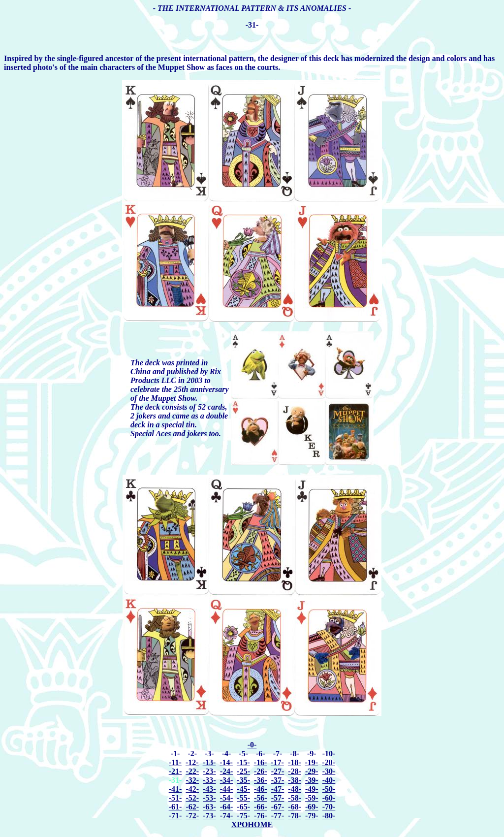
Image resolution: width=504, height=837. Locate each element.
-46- (261, 789)
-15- (243, 762)
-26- (261, 771)
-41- (175, 789)
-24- (227, 771)
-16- (261, 762)
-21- (175, 771)
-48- (295, 789)
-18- (295, 762)
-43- (209, 789)
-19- (312, 762)
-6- (261, 754)
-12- (192, 762)
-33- (209, 780)
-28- (295, 771)
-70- (329, 807)
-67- (278, 807)
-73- (209, 816)
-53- (209, 798)
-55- (243, 798)
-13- (209, 762)
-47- (278, 789)
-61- (175, 807)
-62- (192, 807)
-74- (227, 816)
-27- (278, 771)
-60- (329, 798)
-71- (175, 816)
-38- (295, 780)
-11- (175, 762)
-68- (295, 807)
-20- (329, 762)
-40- (329, 780)
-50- (329, 789)
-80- (329, 816)
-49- (312, 789)
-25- (243, 771)
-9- (312, 754)
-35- (243, 780)
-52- (192, 798)
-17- (277, 762)
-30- (329, 771)
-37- (278, 780)
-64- (227, 807)
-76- (261, 816)
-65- (243, 807)
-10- (329, 754)
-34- (227, 780)
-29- (312, 771)
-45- (243, 789)
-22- (192, 771)
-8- (295, 754)
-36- (261, 780)
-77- (278, 816)
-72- (192, 816)
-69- (312, 807)
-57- (278, 798)
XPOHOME (252, 824)
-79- (312, 816)
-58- (295, 798)
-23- (209, 771)
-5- (243, 754)
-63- (209, 807)
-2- (192, 754)
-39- (312, 780)
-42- (192, 789)
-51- (175, 798)
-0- (252, 745)
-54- (227, 798)
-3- (209, 754)
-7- (278, 754)
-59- (312, 798)
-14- (226, 762)
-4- (227, 754)
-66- (261, 807)
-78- (295, 816)
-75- (243, 816)
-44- (227, 789)
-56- (261, 798)
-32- (192, 780)
